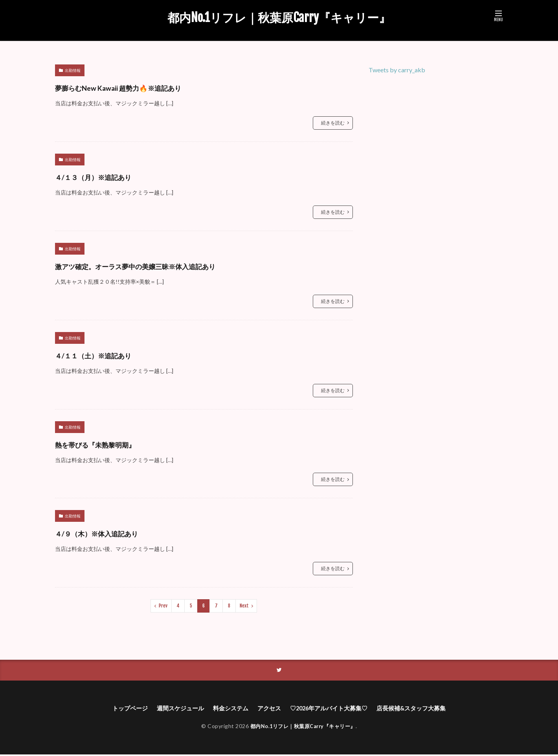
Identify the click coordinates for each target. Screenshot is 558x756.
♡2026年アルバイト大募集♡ (331, 709)
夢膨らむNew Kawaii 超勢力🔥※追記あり (144, 87)
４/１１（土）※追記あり (109, 355)
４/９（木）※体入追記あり (114, 533)
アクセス (268, 709)
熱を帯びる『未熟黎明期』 (112, 444)
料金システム (228, 709)
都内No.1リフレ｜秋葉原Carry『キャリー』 (279, 18)
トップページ (121, 709)
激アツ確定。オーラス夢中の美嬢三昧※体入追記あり (170, 265)
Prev (163, 606)
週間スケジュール (174, 709)
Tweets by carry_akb (397, 70)
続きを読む (333, 123)
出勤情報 (73, 70)
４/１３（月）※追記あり (109, 176)
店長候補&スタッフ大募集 (419, 709)
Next (244, 606)
